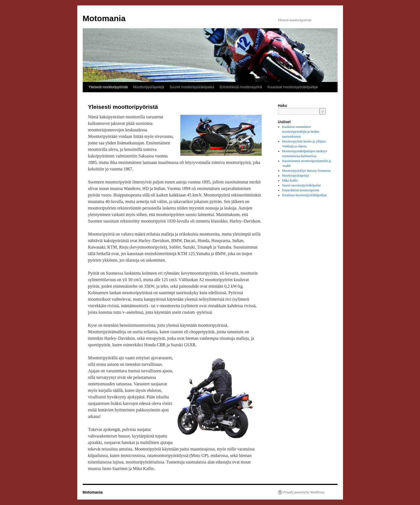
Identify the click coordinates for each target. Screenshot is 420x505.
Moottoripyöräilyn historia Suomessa (306, 171)
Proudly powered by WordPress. (304, 492)
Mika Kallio (290, 180)
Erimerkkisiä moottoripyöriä (241, 87)
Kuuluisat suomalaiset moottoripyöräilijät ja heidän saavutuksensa (301, 132)
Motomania (104, 18)
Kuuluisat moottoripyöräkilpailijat (293, 87)
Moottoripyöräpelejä (149, 87)
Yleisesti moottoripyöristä (108, 87)
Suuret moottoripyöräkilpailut (192, 87)
